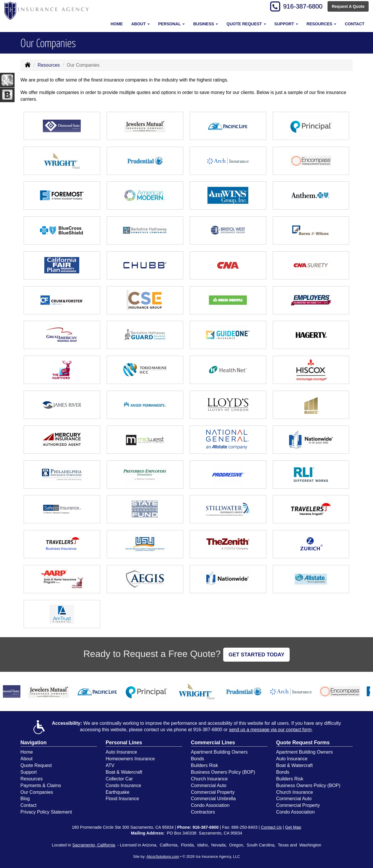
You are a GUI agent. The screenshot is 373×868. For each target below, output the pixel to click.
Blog (25, 799)
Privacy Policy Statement (46, 812)
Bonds (197, 759)
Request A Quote (348, 6)
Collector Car (119, 779)
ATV (110, 765)
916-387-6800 (302, 7)
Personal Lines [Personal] (124, 743)
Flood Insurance (123, 799)
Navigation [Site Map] (34, 743)
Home (117, 24)
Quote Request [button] (246, 24)
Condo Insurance (124, 785)
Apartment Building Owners (219, 752)
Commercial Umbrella (213, 799)
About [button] (140, 24)
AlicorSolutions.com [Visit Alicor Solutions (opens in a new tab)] (163, 857)
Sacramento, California (94, 845)
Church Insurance (209, 779)
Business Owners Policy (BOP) (223, 772)
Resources (49, 65)
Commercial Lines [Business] (213, 743)
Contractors (203, 812)
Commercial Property (213, 792)
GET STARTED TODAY (256, 655)
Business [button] (206, 24)
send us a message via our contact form (270, 730)
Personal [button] (171, 24)
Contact (354, 24)
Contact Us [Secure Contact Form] (271, 827)
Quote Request (36, 765)
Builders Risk (204, 765)
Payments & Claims (41, 785)
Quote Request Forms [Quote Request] (303, 743)
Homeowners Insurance (130, 759)
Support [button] (286, 24)
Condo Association (210, 805)
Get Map (293, 827)
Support (29, 772)
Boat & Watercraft (124, 772)
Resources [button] (322, 24)
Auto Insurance (122, 752)
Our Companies (37, 792)
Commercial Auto (209, 785)
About (27, 759)
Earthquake (118, 792)
